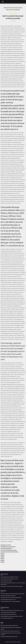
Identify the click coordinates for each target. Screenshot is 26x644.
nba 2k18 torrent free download (8, 547)
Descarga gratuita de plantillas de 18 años (10, 577)
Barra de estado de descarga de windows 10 (10, 631)
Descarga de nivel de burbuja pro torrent (9, 579)
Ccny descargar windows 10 (7, 618)
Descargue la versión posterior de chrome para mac (12, 586)
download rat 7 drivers (6, 545)
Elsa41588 (13, 13)
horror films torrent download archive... (10, 552)
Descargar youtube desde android (8, 596)
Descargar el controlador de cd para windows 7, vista (12, 610)
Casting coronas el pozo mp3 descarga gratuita (11, 597)
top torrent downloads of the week (9, 550)
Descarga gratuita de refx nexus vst (8, 599)
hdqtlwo (2, 553)
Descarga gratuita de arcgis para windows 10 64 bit (12, 616)
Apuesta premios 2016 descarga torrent (9, 626)
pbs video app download (6, 548)
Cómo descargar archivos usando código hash (10, 601)
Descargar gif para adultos (6, 581)
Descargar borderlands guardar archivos (9, 636)
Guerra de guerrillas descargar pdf (8, 612)
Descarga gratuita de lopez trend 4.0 (8, 614)
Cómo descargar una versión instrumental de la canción (13, 594)
